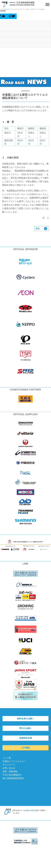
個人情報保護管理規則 (13, 778)
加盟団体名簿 (25, 738)
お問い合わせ (9, 768)
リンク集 (7, 758)
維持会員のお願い (25, 719)
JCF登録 (25, 748)
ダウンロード (9, 765)
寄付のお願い (25, 728)
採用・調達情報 (10, 771)
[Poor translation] (12, 16)
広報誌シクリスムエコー (14, 761)
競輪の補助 (30, 810)
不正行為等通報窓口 (12, 775)
